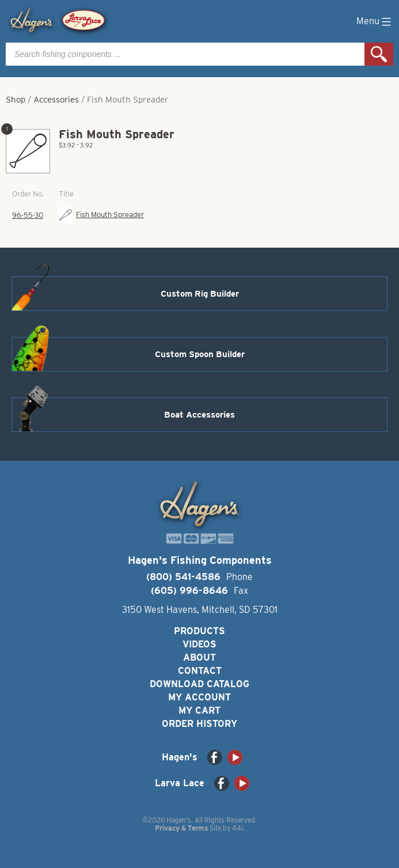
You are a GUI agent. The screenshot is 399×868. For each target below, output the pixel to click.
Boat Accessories (200, 415)
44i (238, 828)
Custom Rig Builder (200, 294)
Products (200, 631)
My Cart (200, 710)
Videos (200, 644)
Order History (200, 724)
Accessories (56, 100)
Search (379, 54)
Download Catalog (200, 684)
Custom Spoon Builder (200, 354)
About (200, 657)
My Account (200, 697)
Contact (200, 671)
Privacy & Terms (181, 828)
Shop (16, 100)
